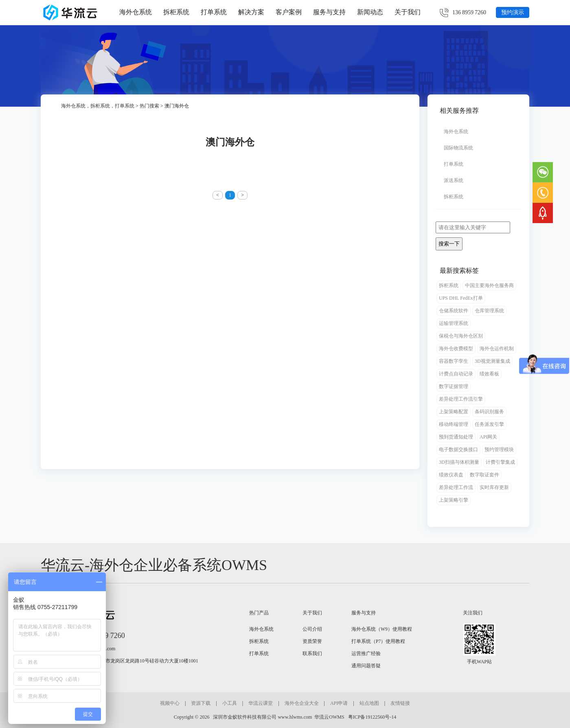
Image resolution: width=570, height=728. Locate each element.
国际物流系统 (458, 148)
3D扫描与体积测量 (459, 462)
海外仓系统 (136, 12)
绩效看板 (489, 374)
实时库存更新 (494, 487)
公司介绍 (312, 629)
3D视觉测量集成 (492, 361)
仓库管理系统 (489, 311)
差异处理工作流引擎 (461, 399)
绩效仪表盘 (451, 475)
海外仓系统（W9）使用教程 (382, 629)
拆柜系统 (176, 12)
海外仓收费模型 (456, 349)
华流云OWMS (329, 717)
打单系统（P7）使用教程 (378, 641)
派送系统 (454, 180)
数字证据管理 (454, 386)
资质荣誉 (312, 641)
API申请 (339, 703)
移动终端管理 (454, 424)
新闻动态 (370, 12)
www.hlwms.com (295, 717)
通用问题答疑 (366, 666)
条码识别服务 (489, 412)
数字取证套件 (484, 475)
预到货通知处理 (456, 437)
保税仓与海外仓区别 (461, 336)
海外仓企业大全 (302, 703)
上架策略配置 (454, 412)
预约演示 (513, 12)
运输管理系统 (454, 323)
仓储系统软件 (454, 311)
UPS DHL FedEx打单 (461, 298)
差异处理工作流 (456, 487)
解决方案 (251, 12)
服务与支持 (329, 12)
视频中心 (170, 703)
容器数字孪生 (454, 361)
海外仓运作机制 (497, 349)
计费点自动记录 (456, 374)
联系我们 (312, 653)
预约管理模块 (499, 450)
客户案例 (289, 12)
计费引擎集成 (500, 462)
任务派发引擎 (489, 424)
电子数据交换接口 (458, 450)
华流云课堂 (261, 703)
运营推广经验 (366, 653)
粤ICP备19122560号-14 (372, 717)
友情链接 (400, 703)
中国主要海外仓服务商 (489, 285)
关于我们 (408, 12)
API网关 (488, 437)
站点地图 (369, 703)
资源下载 (201, 703)
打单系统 (214, 12)
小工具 (230, 703)
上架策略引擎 (454, 500)
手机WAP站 (479, 662)
